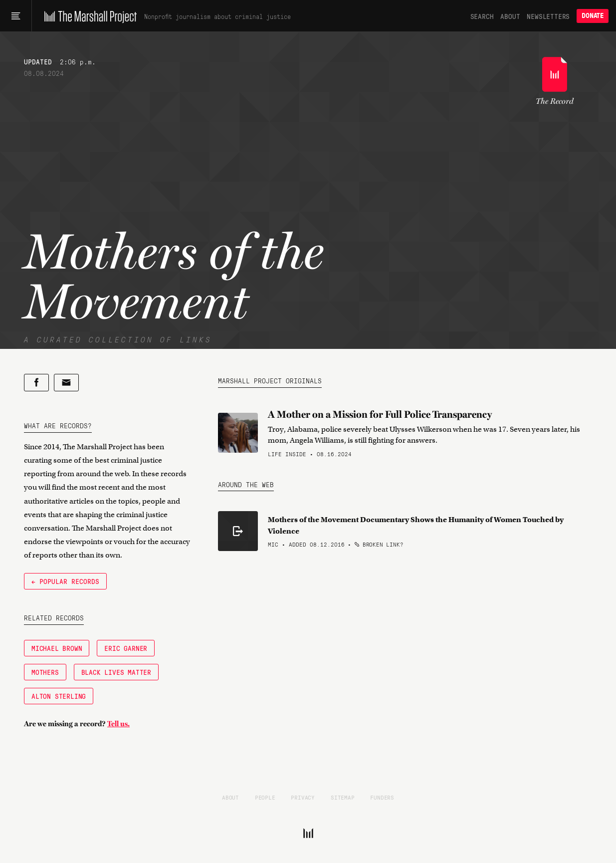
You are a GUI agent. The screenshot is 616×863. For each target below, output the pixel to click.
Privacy (303, 797)
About (510, 16)
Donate (593, 16)
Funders (382, 797)
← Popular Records (65, 581)
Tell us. (118, 724)
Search (482, 16)
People (265, 797)
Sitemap (343, 797)
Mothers (45, 672)
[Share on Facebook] (36, 383)
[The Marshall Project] (88, 16)
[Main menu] (16, 16)
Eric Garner (126, 648)
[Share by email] (66, 383)
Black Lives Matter (116, 672)
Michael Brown (57, 648)
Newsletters (548, 16)
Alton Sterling (59, 696)
